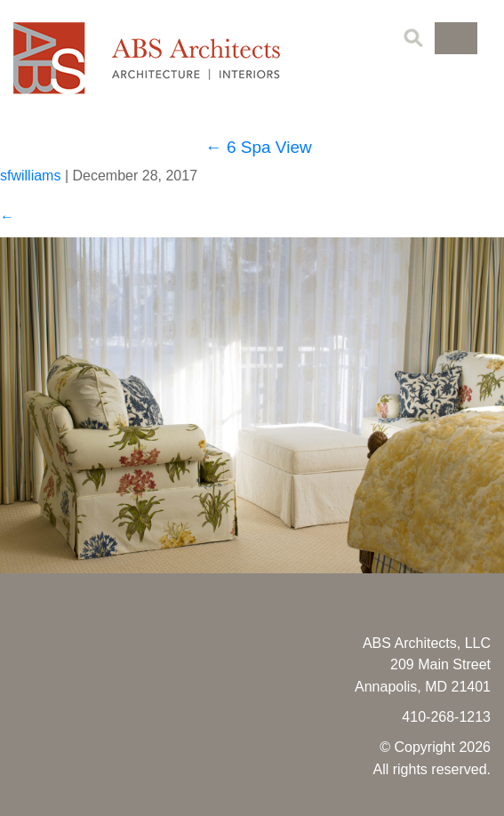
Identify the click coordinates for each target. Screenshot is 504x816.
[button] (456, 38)
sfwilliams (30, 176)
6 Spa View (259, 147)
